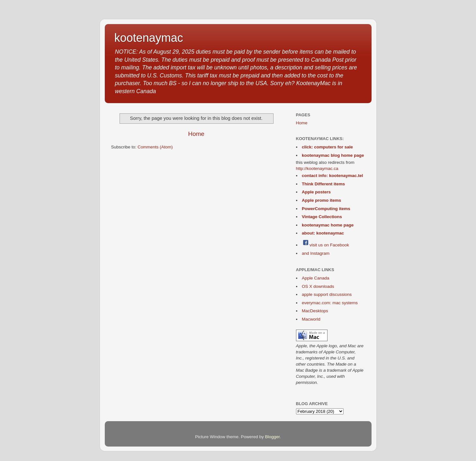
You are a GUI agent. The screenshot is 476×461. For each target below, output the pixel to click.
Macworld (311, 319)
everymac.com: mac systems (330, 303)
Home (196, 134)
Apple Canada (316, 278)
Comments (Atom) (155, 147)
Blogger (273, 437)
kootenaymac (149, 38)
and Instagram (316, 253)
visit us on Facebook (325, 245)
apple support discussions (327, 294)
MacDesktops (315, 311)
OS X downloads (318, 286)
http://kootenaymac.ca (317, 168)
